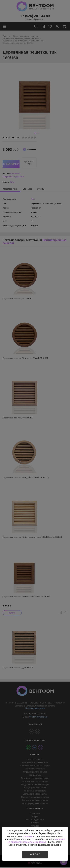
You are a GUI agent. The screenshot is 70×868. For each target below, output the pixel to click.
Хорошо (35, 854)
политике (28, 836)
